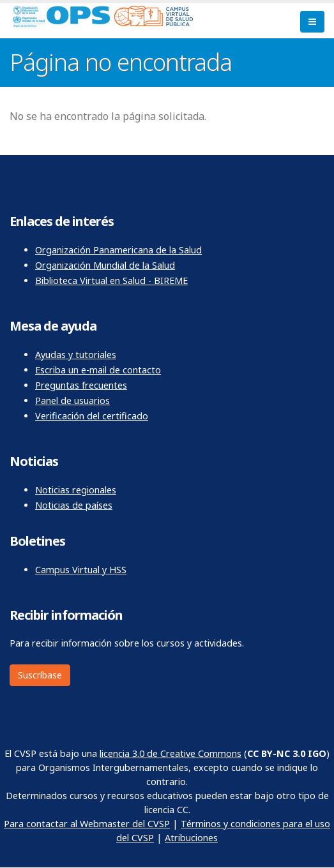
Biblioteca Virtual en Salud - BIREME (111, 281)
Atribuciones (191, 838)
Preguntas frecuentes (81, 385)
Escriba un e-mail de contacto (98, 370)
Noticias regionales (76, 490)
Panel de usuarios (72, 400)
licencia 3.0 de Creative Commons (171, 753)
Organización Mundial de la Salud (105, 265)
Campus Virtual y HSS (81, 570)
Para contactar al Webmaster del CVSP (87, 824)
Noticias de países (74, 505)
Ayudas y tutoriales (76, 355)
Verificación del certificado (92, 416)
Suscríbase (40, 675)
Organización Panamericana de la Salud (118, 250)
